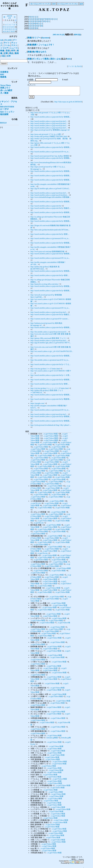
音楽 (8, 51)
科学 (13, 51)
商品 (11, 53)
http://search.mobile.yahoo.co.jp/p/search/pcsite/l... (49, 121)
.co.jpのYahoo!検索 (50, 434)
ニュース (14, 48)
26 (7, 31)
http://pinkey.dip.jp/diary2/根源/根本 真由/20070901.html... (45, 268)
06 (42, 19)
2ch (2, 40)
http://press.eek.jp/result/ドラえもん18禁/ (46, 134)
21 (12, 29)
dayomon (45, 38)
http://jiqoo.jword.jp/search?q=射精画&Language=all (50, 130)
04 (37, 19)
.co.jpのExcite (36, 503)
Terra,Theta (5, 85)
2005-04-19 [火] (59, 35)
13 (10, 27)
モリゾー (36, 38)
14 (12, 27)
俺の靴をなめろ (39, 52)
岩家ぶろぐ (5, 88)
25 (5, 31)
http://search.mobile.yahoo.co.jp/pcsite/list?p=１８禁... (50, 375)
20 (10, 29)
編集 (81, 4)
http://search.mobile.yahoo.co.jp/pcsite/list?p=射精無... (50, 286)
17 (3, 29)
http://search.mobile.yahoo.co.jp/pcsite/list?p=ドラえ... (50, 364)
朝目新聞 (4, 114)
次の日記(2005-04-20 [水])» (68, 4)
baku (69, 59)
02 (32, 19)
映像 (2, 51)
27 (10, 31)
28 (12, 31)
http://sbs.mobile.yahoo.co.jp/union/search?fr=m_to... (50, 360)
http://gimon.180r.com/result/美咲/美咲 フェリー (49, 338)
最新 (54, 4)
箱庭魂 (3, 77)
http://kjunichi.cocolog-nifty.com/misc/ (45, 284)
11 (34, 17)
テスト (14, 45)
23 (16, 29)
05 (39, 19)
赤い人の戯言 (6, 90)
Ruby (72, 863)
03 (34, 19)
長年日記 (77, 35)
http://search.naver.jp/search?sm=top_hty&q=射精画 (50, 156)
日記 (3, 56)
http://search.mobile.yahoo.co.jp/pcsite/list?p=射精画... (50, 117)
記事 (6, 53)
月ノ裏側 (4, 93)
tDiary (72, 861)
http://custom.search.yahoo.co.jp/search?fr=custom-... (50, 319)
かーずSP (4, 109)
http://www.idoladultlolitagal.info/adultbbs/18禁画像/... (51, 197)
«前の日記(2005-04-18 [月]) (40, 4)
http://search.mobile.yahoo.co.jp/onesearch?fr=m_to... (50, 152)
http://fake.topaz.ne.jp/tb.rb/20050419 (68, 102)
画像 (30, 38)
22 (14, 29)
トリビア (4, 48)
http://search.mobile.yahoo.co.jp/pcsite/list (46, 206)
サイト (7, 43)
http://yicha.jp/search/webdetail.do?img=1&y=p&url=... (51, 425)
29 (14, 31)
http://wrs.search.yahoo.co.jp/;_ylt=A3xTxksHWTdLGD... (52, 351)
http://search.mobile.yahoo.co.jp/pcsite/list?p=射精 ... (50, 234)
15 (14, 27)
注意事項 (4, 72)
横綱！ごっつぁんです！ (43, 45)
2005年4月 (10, 17)
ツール (7, 45)
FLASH (8, 40)
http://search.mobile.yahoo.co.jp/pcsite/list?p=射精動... (50, 158)
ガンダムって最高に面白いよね (46, 59)
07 (44, 19)
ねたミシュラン (7, 112)
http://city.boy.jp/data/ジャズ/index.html (45, 369)
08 (46, 19)
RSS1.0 (3, 123)
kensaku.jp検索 (52, 738)
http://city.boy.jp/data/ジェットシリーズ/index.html (50, 388)
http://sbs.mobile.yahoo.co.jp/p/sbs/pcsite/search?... (49, 332)
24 (3, 31)
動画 (17, 53)
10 (32, 17)
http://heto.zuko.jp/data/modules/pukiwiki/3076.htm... (50, 230)
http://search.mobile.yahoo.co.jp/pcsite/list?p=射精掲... (50, 243)
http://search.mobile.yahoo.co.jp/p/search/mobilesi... (49, 195)
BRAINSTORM (7, 107)
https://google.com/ (37, 403)
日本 (9, 56)
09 (30, 17)
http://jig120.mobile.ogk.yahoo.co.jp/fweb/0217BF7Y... (51, 343)
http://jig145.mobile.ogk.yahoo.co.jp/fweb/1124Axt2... (50, 188)
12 (37, 17)
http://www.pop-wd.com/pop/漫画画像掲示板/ (48, 251)
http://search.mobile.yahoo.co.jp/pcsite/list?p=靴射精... (50, 399)
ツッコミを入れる (75, 66)
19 (7, 29)
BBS (2, 74)
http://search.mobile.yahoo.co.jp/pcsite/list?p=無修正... (50, 208)
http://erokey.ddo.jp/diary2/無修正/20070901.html (49, 136)
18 (5, 29)
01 (30, 19)
